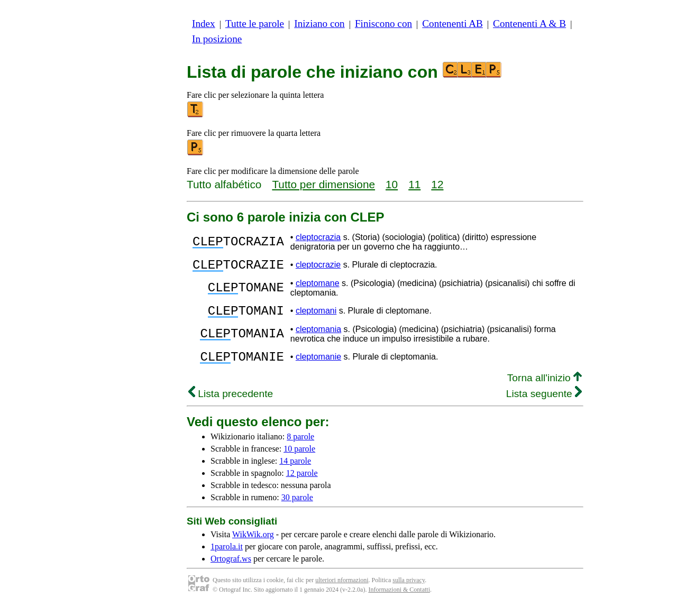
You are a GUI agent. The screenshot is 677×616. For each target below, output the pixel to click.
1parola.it (227, 556)
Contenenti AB (452, 24)
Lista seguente (544, 403)
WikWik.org (253, 544)
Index (204, 24)
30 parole (297, 507)
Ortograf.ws (231, 568)
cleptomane (318, 286)
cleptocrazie (318, 266)
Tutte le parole (255, 24)
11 (414, 184)
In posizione (217, 39)
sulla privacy (409, 590)
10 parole (299, 458)
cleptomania (318, 335)
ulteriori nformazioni (342, 590)
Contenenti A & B (529, 24)
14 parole (295, 470)
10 (392, 184)
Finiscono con (383, 24)
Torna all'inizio (545, 387)
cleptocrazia (318, 237)
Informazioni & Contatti (399, 599)
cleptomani (316, 315)
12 (437, 184)
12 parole (302, 482)
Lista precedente (231, 403)
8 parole (300, 446)
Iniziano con (319, 24)
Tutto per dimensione (323, 184)
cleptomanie (318, 365)
